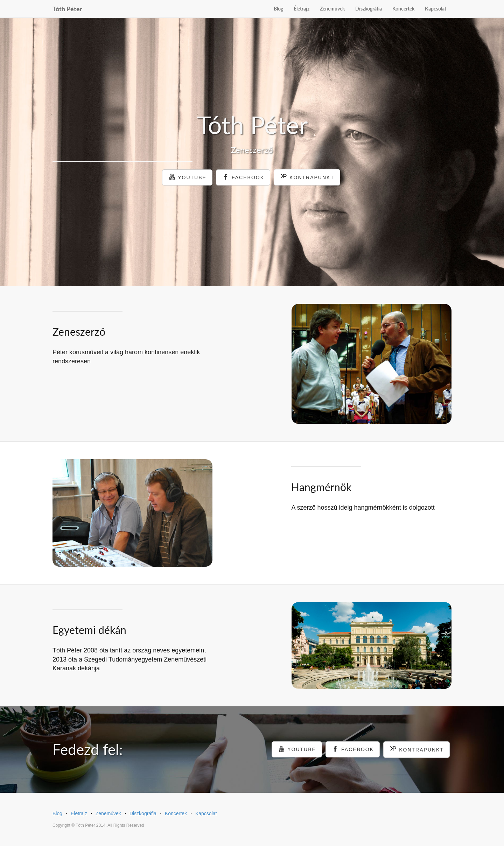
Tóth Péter (67, 8)
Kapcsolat (436, 9)
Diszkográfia (369, 9)
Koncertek (403, 9)
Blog (278, 9)
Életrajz (302, 9)
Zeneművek (332, 9)
